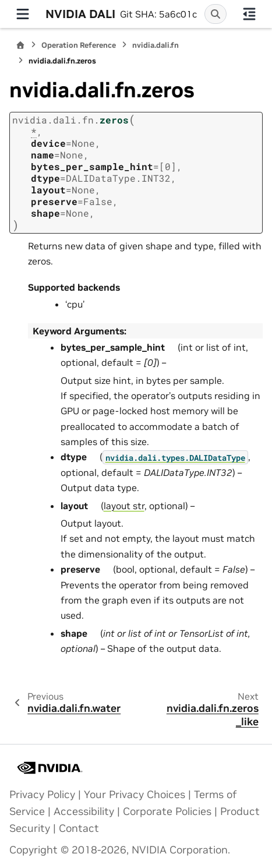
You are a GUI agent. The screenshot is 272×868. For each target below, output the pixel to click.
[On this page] (249, 14)
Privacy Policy (42, 795)
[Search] (216, 14)
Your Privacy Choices (135, 795)
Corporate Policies (167, 811)
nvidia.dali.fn (156, 45)
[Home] (20, 45)
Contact (79, 828)
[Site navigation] (23, 14)
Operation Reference (79, 45)
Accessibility (84, 811)
